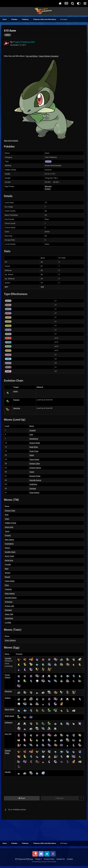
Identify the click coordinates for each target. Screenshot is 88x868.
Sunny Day (9, 527)
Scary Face (34, 451)
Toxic (7, 519)
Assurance (34, 439)
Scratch (33, 430)
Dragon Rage (35, 443)
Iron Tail (8, 734)
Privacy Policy (49, 859)
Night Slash (9, 716)
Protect (8, 535)
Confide (8, 622)
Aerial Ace (9, 560)
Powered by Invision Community (44, 862)
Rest (7, 569)
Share (22, 798)
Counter (8, 658)
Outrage (33, 488)
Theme (38, 859)
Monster (48, 186)
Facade (8, 564)
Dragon (48, 189)
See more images (11, 141)
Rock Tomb (9, 556)
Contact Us (61, 859)
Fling (7, 585)
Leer (31, 434)
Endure (8, 698)
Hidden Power (11, 523)
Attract (8, 573)
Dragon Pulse (35, 476)
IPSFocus (29, 859)
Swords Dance (35, 480)
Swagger (8, 610)
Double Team (10, 552)
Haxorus (17, 408)
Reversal (8, 691)
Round (7, 577)
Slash (32, 455)
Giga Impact (34, 493)
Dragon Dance (35, 468)
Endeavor (9, 722)
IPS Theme (19, 859)
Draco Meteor (10, 640)
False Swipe (34, 459)
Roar (7, 515)
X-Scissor (9, 602)
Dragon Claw (35, 463)
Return (7, 548)
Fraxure (16, 400)
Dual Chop (34, 447)
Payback (8, 589)
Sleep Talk (9, 614)
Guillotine (33, 484)
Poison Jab (9, 606)
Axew (15, 391)
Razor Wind (9, 709)
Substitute (9, 618)
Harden (8, 772)
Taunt (32, 472)
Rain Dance (9, 540)
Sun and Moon (32, 56)
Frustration (9, 544)
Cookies (70, 859)
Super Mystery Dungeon (49, 56)
